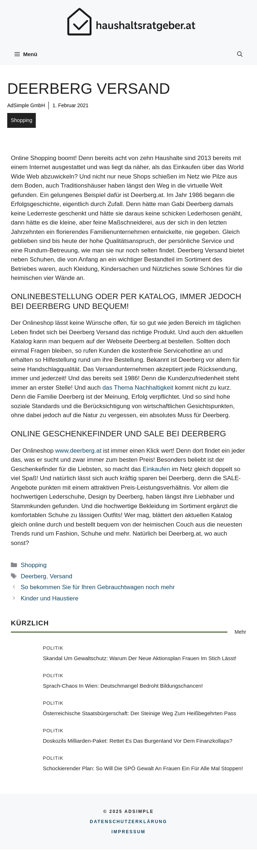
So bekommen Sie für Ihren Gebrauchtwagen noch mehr (98, 587)
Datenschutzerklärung (129, 822)
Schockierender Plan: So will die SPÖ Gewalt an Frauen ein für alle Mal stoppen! (143, 768)
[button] (240, 54)
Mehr (240, 632)
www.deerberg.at (78, 451)
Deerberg (33, 576)
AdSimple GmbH (26, 105)
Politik (53, 648)
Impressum (128, 832)
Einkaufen (157, 469)
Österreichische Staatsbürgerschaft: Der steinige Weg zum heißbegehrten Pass (140, 713)
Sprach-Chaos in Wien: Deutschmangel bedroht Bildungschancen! (123, 686)
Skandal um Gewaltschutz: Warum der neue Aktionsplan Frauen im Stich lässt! (140, 658)
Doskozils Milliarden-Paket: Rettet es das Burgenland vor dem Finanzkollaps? (138, 741)
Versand (61, 576)
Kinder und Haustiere (50, 598)
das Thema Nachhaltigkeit (138, 388)
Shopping (22, 120)
